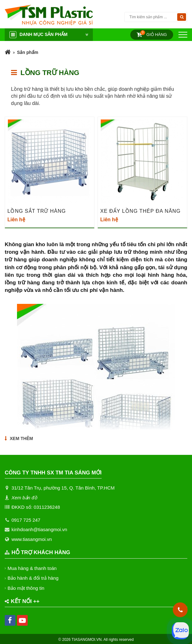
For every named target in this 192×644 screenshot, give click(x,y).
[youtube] (22, 620)
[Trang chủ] (8, 53)
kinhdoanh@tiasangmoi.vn (39, 529)
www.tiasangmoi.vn (31, 539)
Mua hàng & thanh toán (32, 568)
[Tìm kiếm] (182, 17)
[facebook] (10, 620)
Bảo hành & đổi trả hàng (33, 578)
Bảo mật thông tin (26, 588)
